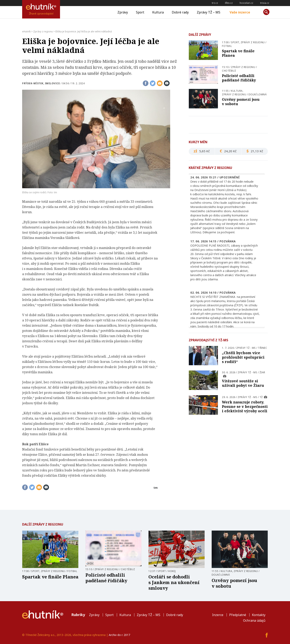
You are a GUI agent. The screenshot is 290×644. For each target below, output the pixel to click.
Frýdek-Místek (33, 83)
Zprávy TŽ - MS (246, 348)
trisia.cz (265, 3)
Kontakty (259, 615)
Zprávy (123, 12)
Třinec (263, 348)
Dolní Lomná (258, 94)
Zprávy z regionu (253, 42)
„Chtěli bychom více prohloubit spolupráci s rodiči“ (243, 357)
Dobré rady (180, 12)
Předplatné (238, 615)
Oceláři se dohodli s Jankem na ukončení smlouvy (174, 582)
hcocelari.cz (246, 3)
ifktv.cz (229, 3)
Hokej (172, 571)
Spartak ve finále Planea (238, 53)
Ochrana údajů (254, 620)
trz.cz (215, 3)
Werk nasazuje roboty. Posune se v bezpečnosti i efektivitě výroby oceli (245, 406)
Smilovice (52, 83)
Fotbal (227, 46)
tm (156, 488)
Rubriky (78, 615)
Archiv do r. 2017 (119, 635)
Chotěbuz (229, 71)
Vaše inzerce (240, 12)
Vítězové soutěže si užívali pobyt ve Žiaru (243, 383)
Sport (140, 12)
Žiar (262, 372)
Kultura (158, 12)
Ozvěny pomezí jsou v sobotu (241, 102)
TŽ (261, 397)
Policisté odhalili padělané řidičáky (239, 78)
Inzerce (218, 615)
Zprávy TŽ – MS (209, 12)
